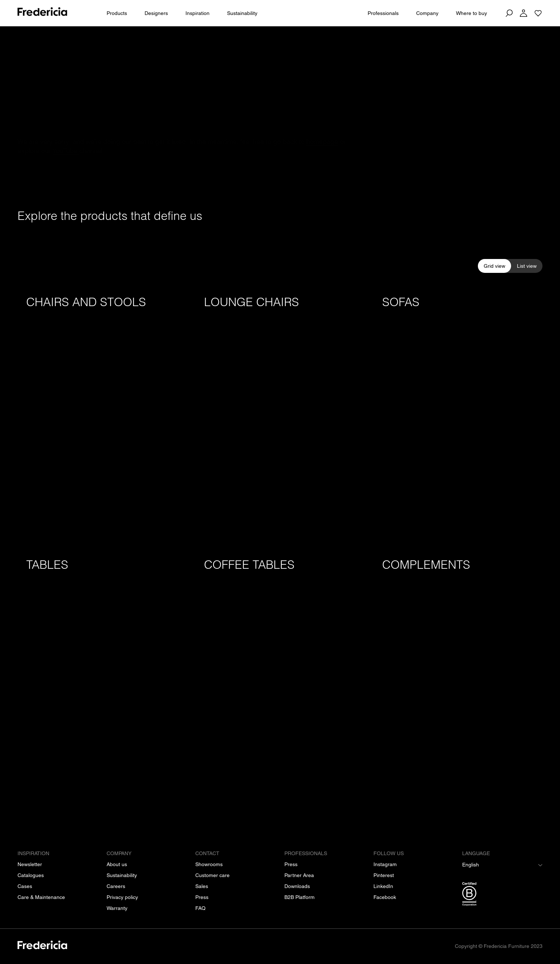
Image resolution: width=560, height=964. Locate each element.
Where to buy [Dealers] (471, 13)
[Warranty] (117, 908)
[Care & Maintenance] (41, 897)
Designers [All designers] (156, 13)
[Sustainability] (122, 875)
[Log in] (523, 13)
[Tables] (102, 677)
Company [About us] (427, 13)
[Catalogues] (31, 875)
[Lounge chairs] (280, 414)
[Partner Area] (299, 875)
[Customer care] (212, 875)
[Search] (509, 13)
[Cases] (25, 886)
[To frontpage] (42, 13)
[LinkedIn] (383, 886)
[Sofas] (458, 414)
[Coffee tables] (280, 677)
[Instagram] (385, 864)
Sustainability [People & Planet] (242, 13)
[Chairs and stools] (102, 414)
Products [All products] (117, 13)
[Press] (202, 897)
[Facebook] (385, 897)
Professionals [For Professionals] (383, 13)
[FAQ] (200, 908)
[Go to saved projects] (538, 13)
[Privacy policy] (122, 897)
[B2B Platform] (300, 897)
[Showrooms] (209, 864)
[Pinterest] (384, 875)
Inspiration (197, 13)
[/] (42, 946)
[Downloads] (297, 886)
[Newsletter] (30, 864)
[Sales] (202, 886)
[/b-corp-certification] (502, 895)
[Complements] (458, 677)
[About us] (117, 864)
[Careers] (116, 886)
